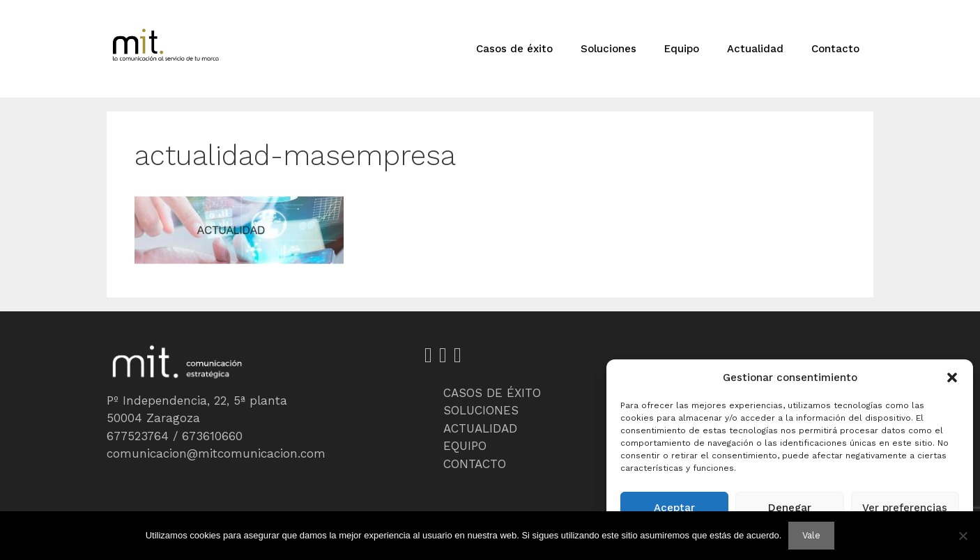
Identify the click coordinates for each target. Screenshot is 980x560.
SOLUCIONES (481, 410)
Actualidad (755, 49)
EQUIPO (465, 446)
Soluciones (608, 49)
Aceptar (674, 508)
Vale (811, 535)
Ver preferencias (905, 508)
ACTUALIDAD (480, 428)
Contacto (835, 49)
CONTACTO (475, 464)
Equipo (682, 49)
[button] (952, 378)
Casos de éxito (514, 49)
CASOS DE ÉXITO (492, 393)
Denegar (790, 508)
